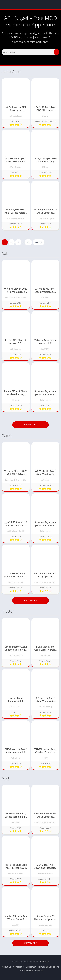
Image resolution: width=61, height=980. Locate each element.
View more (30, 425)
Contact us (18, 967)
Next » (39, 242)
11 (28, 242)
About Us (7, 967)
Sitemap (39, 970)
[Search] (30, 52)
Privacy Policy (26, 970)
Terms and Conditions (48, 967)
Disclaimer (31, 967)
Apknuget (44, 962)
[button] (57, 52)
